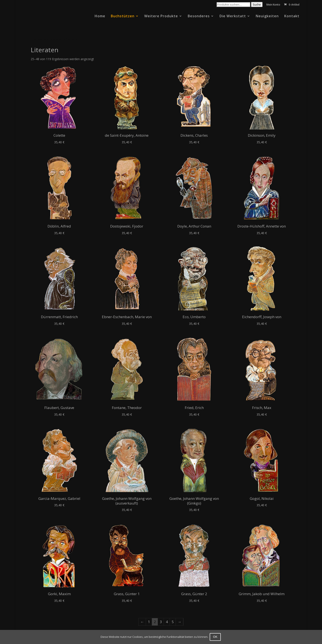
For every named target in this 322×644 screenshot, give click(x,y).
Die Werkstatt (233, 16)
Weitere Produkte (161, 16)
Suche (257, 4)
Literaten (56, 39)
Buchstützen (123, 16)
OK (216, 637)
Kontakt (292, 16)
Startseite (38, 39)
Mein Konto (273, 5)
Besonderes (199, 16)
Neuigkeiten (267, 16)
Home (100, 16)
